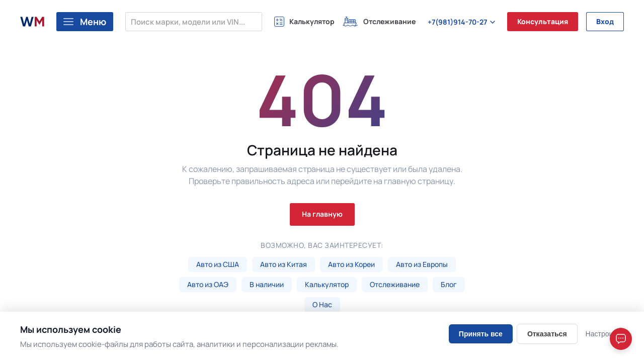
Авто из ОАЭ (208, 284)
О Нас (322, 304)
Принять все (481, 334)
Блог (449, 284)
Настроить (603, 334)
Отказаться (547, 334)
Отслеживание (395, 284)
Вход (605, 21)
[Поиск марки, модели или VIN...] (194, 22)
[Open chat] (621, 339)
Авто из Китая (284, 264)
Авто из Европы (422, 264)
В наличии (267, 284)
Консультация (543, 21)
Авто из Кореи (351, 264)
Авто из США (218, 264)
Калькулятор (327, 284)
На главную (322, 214)
